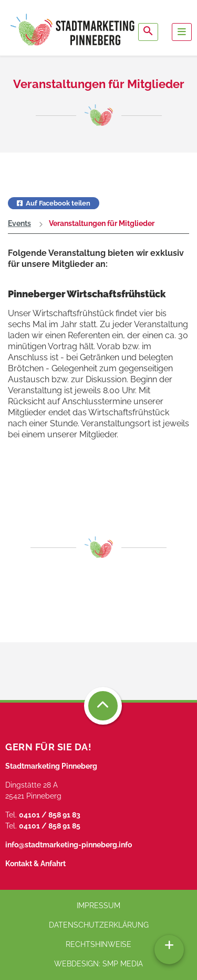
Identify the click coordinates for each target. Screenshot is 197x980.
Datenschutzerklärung (99, 925)
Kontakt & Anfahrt (35, 864)
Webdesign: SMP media (98, 964)
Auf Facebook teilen (54, 203)
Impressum (98, 906)
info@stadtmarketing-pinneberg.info (69, 845)
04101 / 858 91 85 (50, 826)
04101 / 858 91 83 (50, 815)
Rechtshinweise (98, 944)
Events (19, 223)
